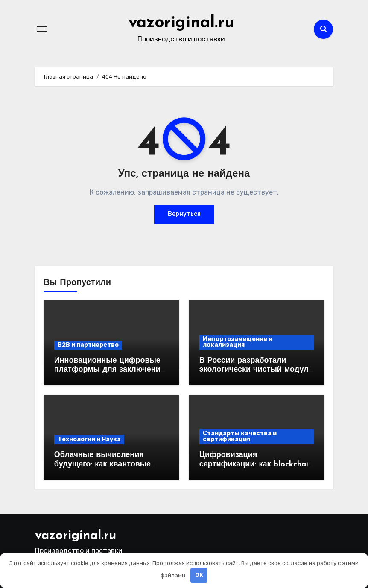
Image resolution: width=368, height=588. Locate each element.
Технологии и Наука (89, 439)
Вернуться (184, 214)
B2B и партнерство (88, 345)
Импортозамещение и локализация (238, 342)
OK (199, 575)
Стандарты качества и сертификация (240, 436)
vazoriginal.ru (181, 23)
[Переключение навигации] (42, 29)
